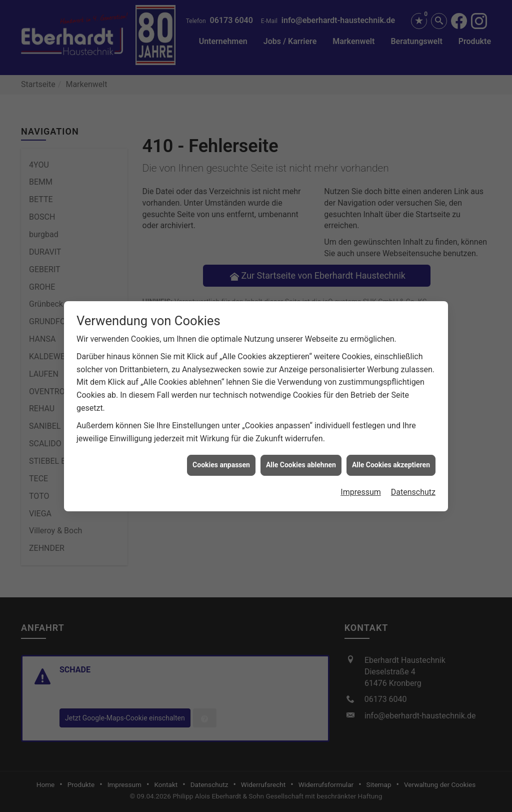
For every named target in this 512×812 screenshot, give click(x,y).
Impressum (361, 483)
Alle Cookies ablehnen (301, 456)
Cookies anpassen (221, 456)
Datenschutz (413, 483)
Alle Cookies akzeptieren (391, 456)
